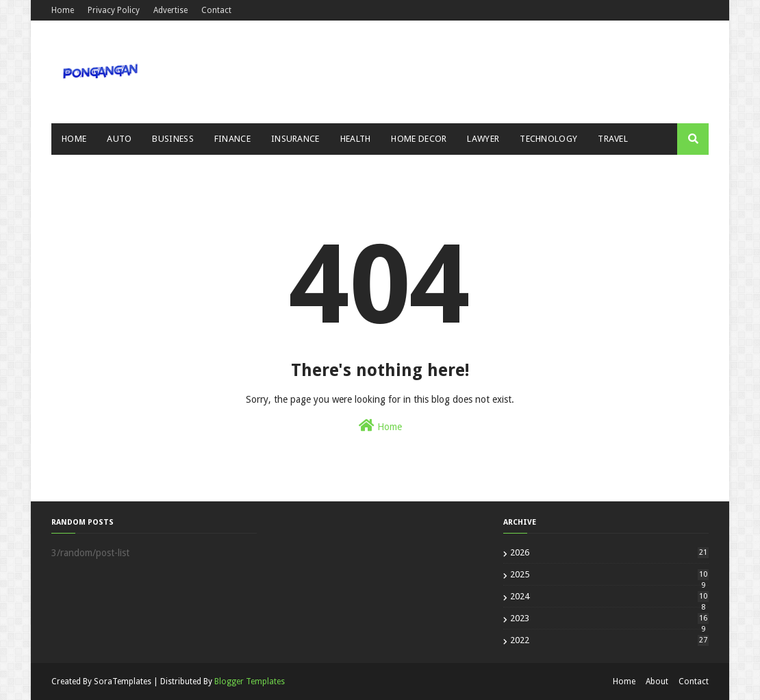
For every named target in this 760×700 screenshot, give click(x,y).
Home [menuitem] (74, 139)
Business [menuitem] (173, 139)
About (657, 682)
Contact (216, 10)
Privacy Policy (114, 10)
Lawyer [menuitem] (483, 139)
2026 (609, 552)
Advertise (170, 10)
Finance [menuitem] (232, 139)
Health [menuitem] (356, 139)
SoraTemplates (123, 682)
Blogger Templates (250, 682)
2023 (609, 618)
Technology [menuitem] (548, 139)
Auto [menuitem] (119, 139)
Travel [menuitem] (613, 139)
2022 (609, 640)
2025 (609, 574)
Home (63, 10)
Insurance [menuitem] (295, 139)
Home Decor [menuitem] (419, 139)
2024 (609, 596)
